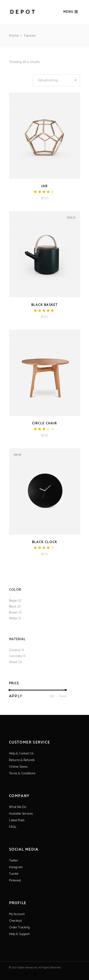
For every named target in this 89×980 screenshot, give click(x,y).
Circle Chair (44, 424)
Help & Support (19, 934)
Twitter (14, 861)
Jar (45, 186)
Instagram (16, 867)
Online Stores (18, 767)
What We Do (18, 807)
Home (14, 36)
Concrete (15, 656)
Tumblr (14, 874)
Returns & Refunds (22, 760)
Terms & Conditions (22, 774)
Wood (13, 662)
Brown (13, 613)
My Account (17, 914)
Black (13, 607)
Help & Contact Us (21, 754)
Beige (13, 601)
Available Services (21, 814)
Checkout (15, 921)
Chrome (15, 650)
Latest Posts (17, 820)
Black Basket (44, 305)
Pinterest (15, 881)
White (13, 619)
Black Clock (45, 542)
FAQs (13, 827)
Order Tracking (19, 928)
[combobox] (56, 80)
